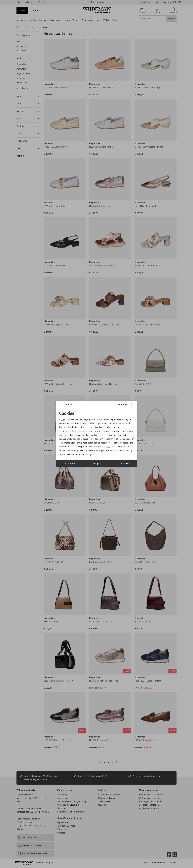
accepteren (70, 464)
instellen (124, 464)
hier (109, 447)
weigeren (98, 464)
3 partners (99, 427)
